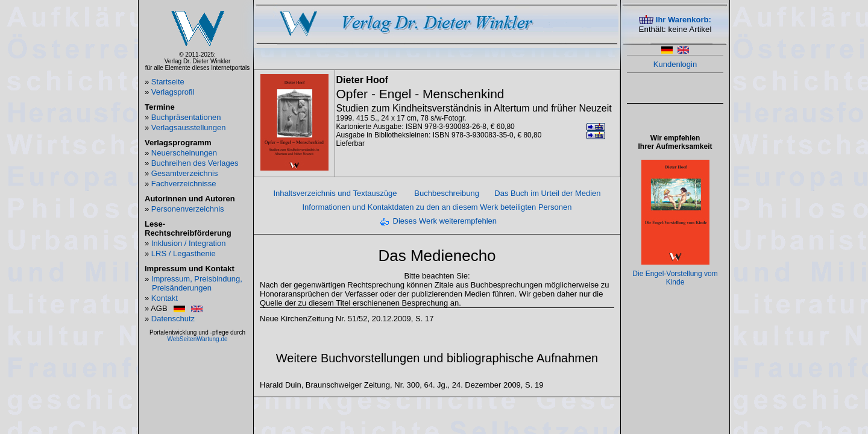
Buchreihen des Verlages (195, 163)
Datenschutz (173, 319)
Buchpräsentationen (186, 117)
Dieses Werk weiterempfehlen (445, 221)
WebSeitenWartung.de (197, 339)
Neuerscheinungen (184, 153)
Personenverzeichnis (188, 209)
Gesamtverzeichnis (185, 173)
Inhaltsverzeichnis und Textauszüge (335, 193)
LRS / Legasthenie (184, 253)
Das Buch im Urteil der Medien (547, 193)
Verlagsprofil (173, 92)
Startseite (168, 82)
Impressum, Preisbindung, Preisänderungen (197, 283)
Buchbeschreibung (447, 193)
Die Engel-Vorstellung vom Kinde (675, 278)
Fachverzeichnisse (184, 184)
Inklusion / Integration (189, 243)
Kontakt (165, 298)
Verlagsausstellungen (189, 127)
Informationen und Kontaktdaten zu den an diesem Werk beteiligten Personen (437, 207)
